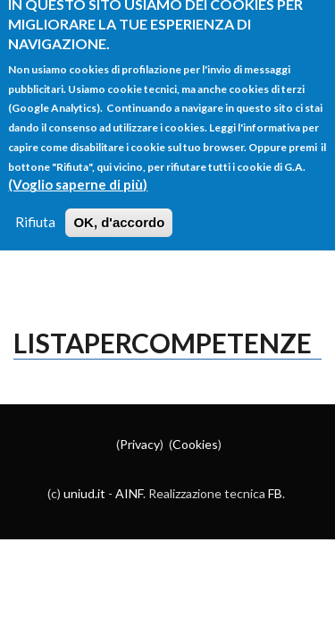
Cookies (195, 444)
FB (275, 493)
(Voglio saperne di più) (78, 172)
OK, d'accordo (119, 210)
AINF (129, 493)
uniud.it (84, 493)
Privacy (140, 444)
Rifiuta (35, 209)
